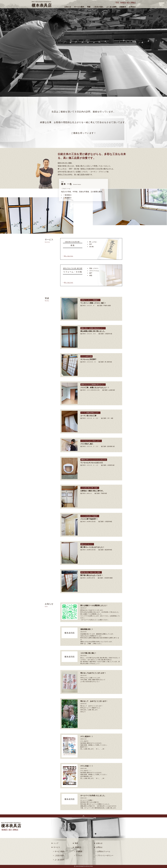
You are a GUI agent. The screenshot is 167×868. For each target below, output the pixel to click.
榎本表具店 (42, 4)
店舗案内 (123, 7)
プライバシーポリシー (105, 856)
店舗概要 (79, 851)
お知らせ (68, 7)
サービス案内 (79, 7)
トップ (56, 843)
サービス (57, 847)
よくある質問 (111, 7)
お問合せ (132, 7)
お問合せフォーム (104, 851)
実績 (89, 7)
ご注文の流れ (98, 7)
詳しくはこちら (69, 256)
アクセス (79, 856)
